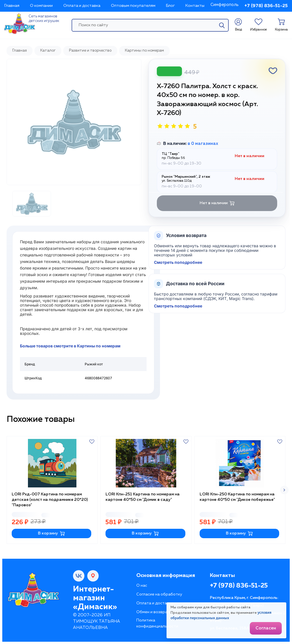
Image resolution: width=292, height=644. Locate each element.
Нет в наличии (217, 203)
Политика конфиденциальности (157, 623)
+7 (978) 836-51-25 (266, 6)
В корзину (51, 533)
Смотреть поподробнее (178, 262)
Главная (12, 6)
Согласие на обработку (159, 594)
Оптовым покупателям (133, 6)
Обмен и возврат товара (161, 612)
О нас (142, 586)
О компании (41, 6)
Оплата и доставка (82, 6)
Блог (170, 6)
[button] (284, 490)
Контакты (195, 6)
